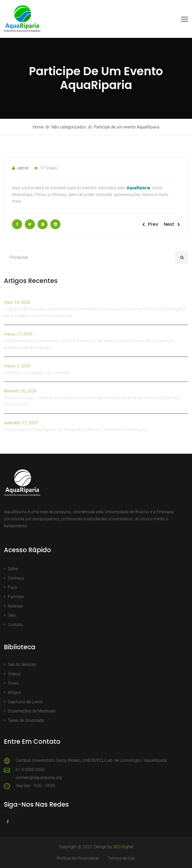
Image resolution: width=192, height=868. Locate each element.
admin (20, 168)
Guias (13, 683)
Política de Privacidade (78, 858)
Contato (15, 625)
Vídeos (14, 674)
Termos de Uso (121, 858)
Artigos (14, 692)
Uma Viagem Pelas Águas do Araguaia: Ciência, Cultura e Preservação (75, 430)
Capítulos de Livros (25, 702)
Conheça (16, 578)
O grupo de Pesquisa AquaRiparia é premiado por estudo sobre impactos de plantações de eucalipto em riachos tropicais (95, 312)
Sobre (13, 569)
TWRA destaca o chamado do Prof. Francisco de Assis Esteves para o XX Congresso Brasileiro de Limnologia (89, 344)
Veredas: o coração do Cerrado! (37, 373)
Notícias (15, 606)
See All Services (22, 665)
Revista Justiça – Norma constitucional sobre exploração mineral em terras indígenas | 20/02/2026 (92, 401)
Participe (16, 597)
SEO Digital (123, 847)
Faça (12, 587)
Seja (12, 615)
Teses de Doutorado (26, 720)
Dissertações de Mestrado (32, 711)
